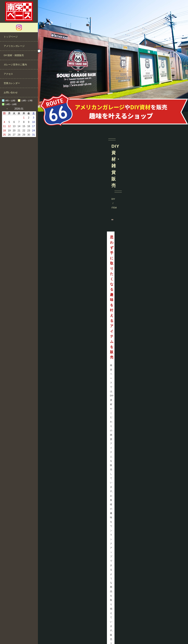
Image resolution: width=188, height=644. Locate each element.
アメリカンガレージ (14, 46)
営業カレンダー (12, 83)
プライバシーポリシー (104, 632)
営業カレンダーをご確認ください (165, 600)
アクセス (8, 74)
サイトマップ (126, 632)
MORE (150, 224)
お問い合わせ (11, 92)
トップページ (11, 37)
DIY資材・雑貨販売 (14, 55)
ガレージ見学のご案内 (15, 65)
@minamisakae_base (113, 416)
